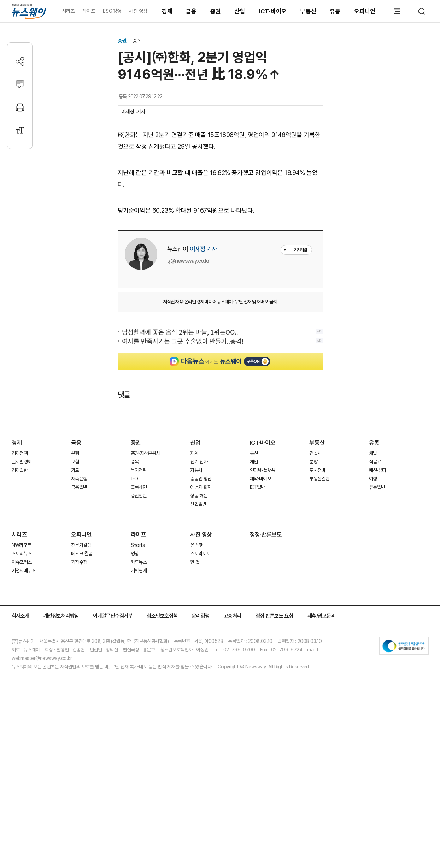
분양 (313, 589)
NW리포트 (22, 672)
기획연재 (139, 698)
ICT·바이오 (273, 11)
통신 (254, 580)
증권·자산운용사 (145, 580)
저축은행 (79, 606)
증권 (216, 11)
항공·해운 (199, 623)
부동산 (308, 11)
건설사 (315, 580)
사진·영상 (138, 11)
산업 (240, 11)
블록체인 (139, 614)
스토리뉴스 (22, 681)
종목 (137, 41)
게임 (254, 589)
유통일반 (377, 614)
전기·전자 (199, 589)
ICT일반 (257, 614)
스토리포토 (200, 681)
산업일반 (198, 631)
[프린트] (20, 107)
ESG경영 (112, 11)
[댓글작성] (20, 84)
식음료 (375, 589)
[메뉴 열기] (397, 11)
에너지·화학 (201, 614)
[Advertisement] (220, 262)
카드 (75, 597)
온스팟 (196, 672)
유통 (335, 11)
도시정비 (317, 597)
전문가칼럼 (81, 672)
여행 (373, 606)
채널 (373, 580)
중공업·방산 (201, 606)
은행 (75, 580)
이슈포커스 (22, 689)
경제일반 (20, 597)
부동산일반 (319, 606)
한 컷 (195, 689)
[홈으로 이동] (29, 11)
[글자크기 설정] (20, 130)
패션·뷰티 (378, 597)
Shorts (138, 672)
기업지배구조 (24, 698)
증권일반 (139, 623)
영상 (135, 681)
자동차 (196, 597)
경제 (167, 11)
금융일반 (79, 614)
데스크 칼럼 (82, 681)
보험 (75, 589)
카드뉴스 (139, 689)
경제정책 (20, 580)
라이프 (89, 11)
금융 (191, 11)
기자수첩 (79, 689)
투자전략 (139, 597)
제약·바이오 (260, 606)
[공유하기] (20, 61)
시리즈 (68, 11)
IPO (134, 606)
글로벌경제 (22, 589)
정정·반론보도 (266, 662)
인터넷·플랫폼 (263, 597)
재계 (194, 580)
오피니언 (365, 11)
